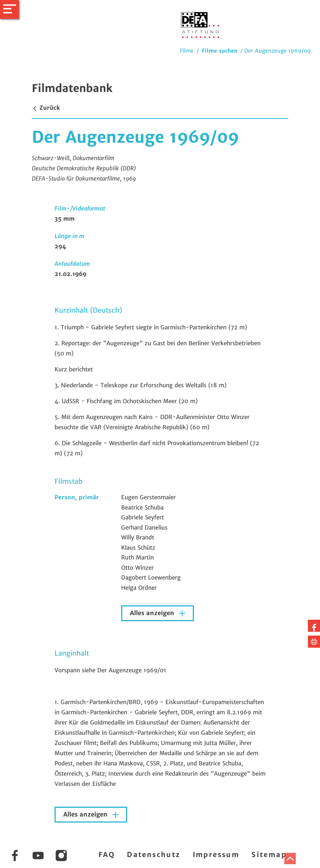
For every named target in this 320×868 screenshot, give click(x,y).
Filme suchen (220, 51)
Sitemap (269, 855)
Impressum (216, 855)
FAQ (107, 855)
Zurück (46, 108)
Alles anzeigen (153, 613)
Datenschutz (154, 855)
